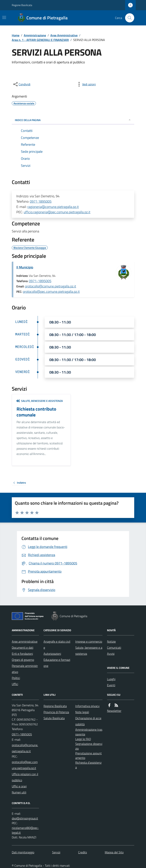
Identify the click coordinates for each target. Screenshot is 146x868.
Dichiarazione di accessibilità (88, 721)
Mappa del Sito (114, 852)
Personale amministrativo (25, 669)
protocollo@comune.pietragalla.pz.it (51, 286)
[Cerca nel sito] (128, 18)
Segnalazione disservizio (89, 746)
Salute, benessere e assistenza (40, 401)
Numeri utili (19, 792)
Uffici (15, 684)
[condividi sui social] (21, 84)
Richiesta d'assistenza (88, 765)
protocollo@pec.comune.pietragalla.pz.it (51, 292)
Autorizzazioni (52, 654)
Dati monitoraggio (23, 852)
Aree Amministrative (64, 35)
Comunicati (114, 648)
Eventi (111, 685)
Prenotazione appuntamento (88, 756)
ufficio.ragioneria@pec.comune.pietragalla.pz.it (57, 212)
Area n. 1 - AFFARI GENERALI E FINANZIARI (40, 40)
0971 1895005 (41, 201)
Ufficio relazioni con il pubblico (25, 777)
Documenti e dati (23, 648)
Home (16, 35)
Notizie (111, 641)
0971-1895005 (40, 281)
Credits (83, 852)
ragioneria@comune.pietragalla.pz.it (53, 207)
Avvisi (111, 654)
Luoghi (111, 679)
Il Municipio (25, 267)
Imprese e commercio (89, 641)
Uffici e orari (19, 786)
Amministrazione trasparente (89, 732)
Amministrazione (35, 35)
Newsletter (114, 711)
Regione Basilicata (22, 5)
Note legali (82, 712)
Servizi (56, 852)
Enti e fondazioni (22, 654)
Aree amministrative (25, 641)
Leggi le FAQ (83, 739)
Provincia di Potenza (56, 712)
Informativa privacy (87, 706)
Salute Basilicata (54, 718)
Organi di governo (23, 660)
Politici (16, 678)
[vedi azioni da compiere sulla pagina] (86, 84)
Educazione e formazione (57, 663)
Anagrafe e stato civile (57, 645)
